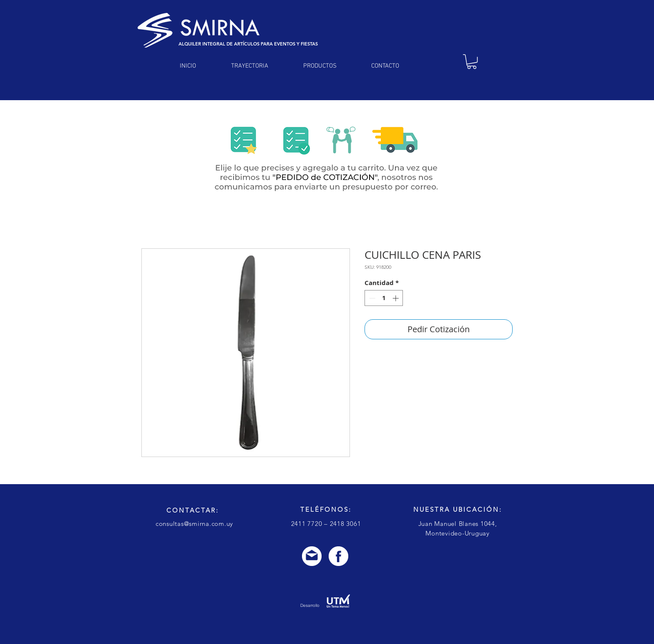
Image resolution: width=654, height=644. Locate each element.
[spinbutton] (384, 298)
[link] (472, 62)
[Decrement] (371, 298)
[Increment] (396, 298)
